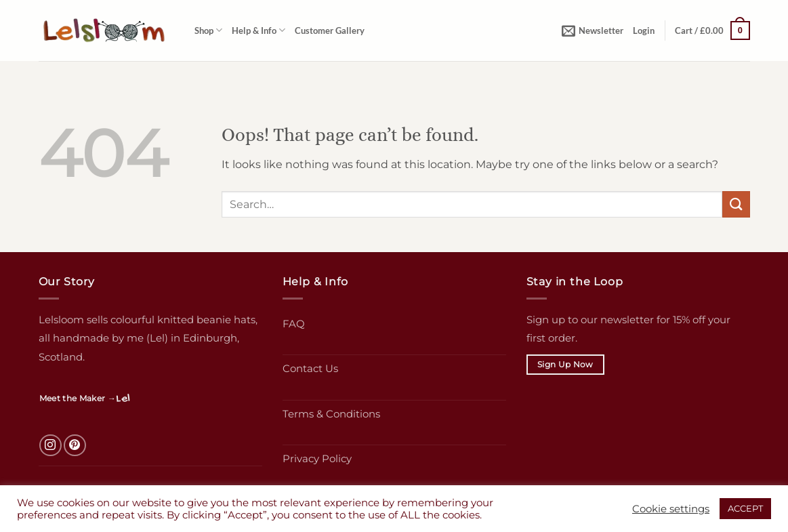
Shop (208, 30)
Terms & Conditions (331, 414)
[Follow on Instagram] (50, 446)
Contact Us (310, 368)
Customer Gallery (330, 30)
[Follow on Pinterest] (75, 446)
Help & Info (258, 30)
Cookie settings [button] (671, 509)
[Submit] (736, 204)
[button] (593, 30)
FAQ (294, 324)
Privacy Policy (317, 458)
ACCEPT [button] (745, 508)
